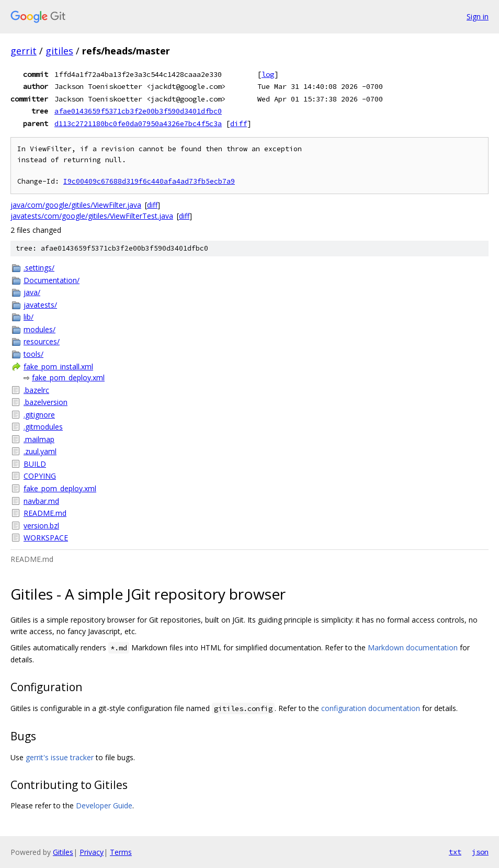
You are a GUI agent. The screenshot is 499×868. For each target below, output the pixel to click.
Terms (121, 852)
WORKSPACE (46, 538)
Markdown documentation (413, 647)
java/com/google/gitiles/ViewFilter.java (76, 205)
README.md (45, 513)
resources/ (42, 341)
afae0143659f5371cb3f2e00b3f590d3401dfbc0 (138, 111)
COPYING (40, 476)
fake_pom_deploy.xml (68, 377)
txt (455, 852)
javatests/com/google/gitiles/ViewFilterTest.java (92, 216)
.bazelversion (46, 402)
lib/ (29, 317)
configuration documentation (371, 708)
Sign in (478, 16)
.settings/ (39, 268)
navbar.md (41, 501)
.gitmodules (43, 427)
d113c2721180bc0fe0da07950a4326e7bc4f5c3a (138, 123)
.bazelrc (36, 390)
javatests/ (40, 305)
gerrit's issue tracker (60, 757)
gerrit (24, 51)
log (268, 74)
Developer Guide (104, 805)
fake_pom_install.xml (58, 367)
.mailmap (39, 439)
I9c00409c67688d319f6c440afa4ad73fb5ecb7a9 (149, 181)
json (480, 852)
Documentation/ (52, 280)
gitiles (59, 51)
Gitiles (63, 852)
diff (239, 123)
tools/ (33, 354)
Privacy (92, 852)
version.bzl (41, 526)
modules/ (39, 329)
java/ (32, 292)
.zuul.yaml (40, 451)
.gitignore (39, 415)
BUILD (35, 464)
